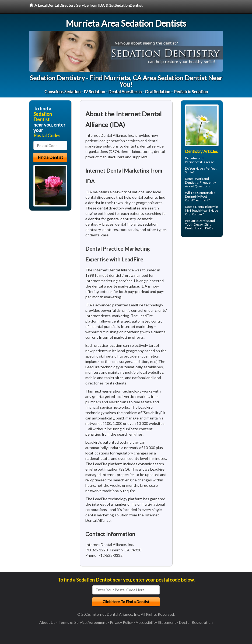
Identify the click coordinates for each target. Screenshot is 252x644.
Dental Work (194, 179)
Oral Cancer (194, 214)
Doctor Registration (196, 622)
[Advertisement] (208, 283)
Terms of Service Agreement (83, 622)
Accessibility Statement (156, 622)
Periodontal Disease (199, 162)
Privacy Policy (121, 622)
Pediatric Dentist (197, 221)
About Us (47, 622)
